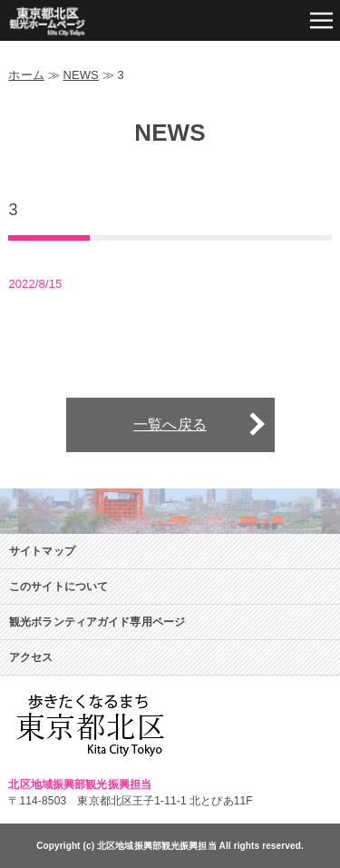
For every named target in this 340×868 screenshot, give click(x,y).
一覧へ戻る (170, 424)
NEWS (81, 75)
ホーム (26, 75)
